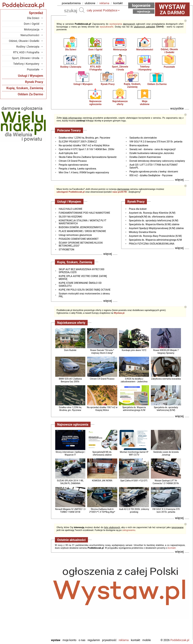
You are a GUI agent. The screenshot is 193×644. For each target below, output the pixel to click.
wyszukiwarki (107, 27)
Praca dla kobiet (138, 209)
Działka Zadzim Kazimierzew (145, 157)
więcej (179, 180)
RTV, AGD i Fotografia (26, 52)
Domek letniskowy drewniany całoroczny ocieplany (157, 161)
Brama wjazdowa (139, 145)
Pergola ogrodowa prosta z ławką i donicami (154, 172)
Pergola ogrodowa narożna (74, 165)
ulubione (90, 3)
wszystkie (177, 108)
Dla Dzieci (71, 50)
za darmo (172, 9)
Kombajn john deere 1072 (134, 350)
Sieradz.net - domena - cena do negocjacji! (153, 149)
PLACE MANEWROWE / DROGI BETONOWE (82, 231)
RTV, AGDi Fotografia (95, 68)
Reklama (124, 640)
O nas (82, 640)
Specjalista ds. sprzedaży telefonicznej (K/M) (154, 221)
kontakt (118, 3)
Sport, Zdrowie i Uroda (26, 58)
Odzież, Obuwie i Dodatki (24, 41)
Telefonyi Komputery (145, 68)
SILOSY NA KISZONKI (71, 217)
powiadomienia (71, 3)
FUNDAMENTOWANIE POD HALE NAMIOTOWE (84, 213)
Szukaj (82, 10)
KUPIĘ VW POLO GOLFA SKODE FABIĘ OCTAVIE (85, 290)
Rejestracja (144, 12)
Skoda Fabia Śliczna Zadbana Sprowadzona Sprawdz (88, 157)
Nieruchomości (145, 50)
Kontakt (135, 640)
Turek (36, 623)
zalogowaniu (129, 530)
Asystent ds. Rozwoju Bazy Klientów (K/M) (152, 213)
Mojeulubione (145, 103)
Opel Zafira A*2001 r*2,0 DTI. (134, 481)
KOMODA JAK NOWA (102, 481)
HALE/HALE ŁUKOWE (71, 209)
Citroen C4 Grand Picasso (73, 161)
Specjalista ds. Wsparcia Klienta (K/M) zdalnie (154, 224)
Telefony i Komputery (26, 64)
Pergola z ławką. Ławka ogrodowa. (78, 169)
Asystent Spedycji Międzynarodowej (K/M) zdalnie (156, 228)
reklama (104, 3)
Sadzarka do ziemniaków (143, 138)
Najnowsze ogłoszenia (95, 103)
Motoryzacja (120, 50)
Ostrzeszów (33, 602)
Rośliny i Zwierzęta (71, 67)
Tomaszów (33, 619)
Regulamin (94, 640)
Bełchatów (33, 586)
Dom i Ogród (95, 50)
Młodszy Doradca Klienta (143, 232)
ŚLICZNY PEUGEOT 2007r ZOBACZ (78, 142)
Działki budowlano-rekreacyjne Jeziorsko (152, 153)
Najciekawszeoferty (120, 103)
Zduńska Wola (31, 636)
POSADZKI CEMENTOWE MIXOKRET (79, 239)
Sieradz (35, 615)
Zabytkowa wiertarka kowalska (166, 379)
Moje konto (69, 640)
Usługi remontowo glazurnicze (75, 235)
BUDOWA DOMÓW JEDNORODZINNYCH (81, 227)
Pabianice (34, 606)
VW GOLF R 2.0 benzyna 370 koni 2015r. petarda (156, 142)
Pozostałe (169, 67)
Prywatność (109, 640)
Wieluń (35, 627)
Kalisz (36, 598)
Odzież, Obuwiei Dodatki (169, 51)
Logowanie (141, 5)
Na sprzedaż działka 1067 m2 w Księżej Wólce (84, 145)
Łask (37, 590)
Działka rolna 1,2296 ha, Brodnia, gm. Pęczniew (85, 138)
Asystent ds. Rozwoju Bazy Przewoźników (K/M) (155, 236)
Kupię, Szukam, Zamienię (132, 85)
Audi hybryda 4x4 (68, 153)
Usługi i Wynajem (83, 84)
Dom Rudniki (70, 350)
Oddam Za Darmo (157, 84)
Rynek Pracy (108, 84)
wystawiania (116, 24)
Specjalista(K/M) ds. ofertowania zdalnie (151, 217)
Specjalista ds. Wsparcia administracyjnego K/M (155, 240)
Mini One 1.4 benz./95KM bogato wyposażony (84, 172)
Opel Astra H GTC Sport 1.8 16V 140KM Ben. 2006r (87, 149)
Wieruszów (33, 631)
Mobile (147, 640)
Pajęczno (34, 611)
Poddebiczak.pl (180, 640)
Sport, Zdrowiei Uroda (120, 68)
